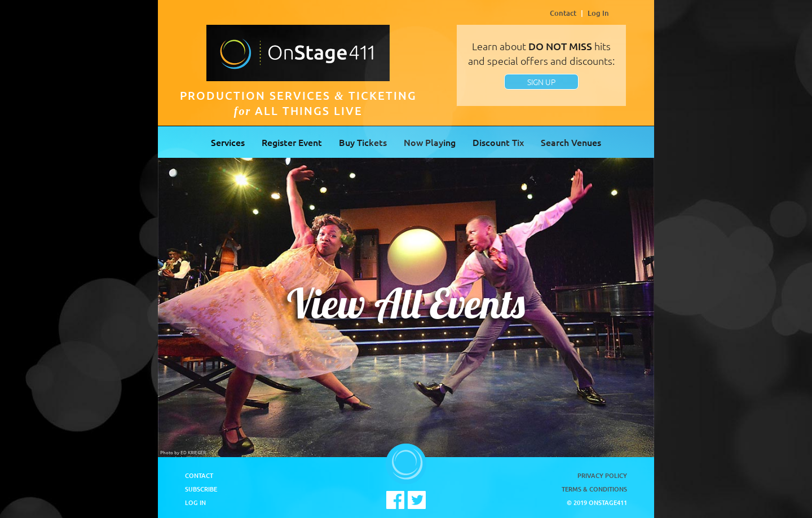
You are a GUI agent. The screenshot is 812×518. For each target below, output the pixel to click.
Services (228, 142)
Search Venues (571, 142)
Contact (563, 13)
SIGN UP (541, 82)
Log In (598, 13)
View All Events (406, 303)
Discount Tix (498, 142)
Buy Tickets (363, 142)
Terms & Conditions (594, 489)
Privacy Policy (602, 475)
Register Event (292, 142)
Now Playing (430, 142)
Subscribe (201, 489)
